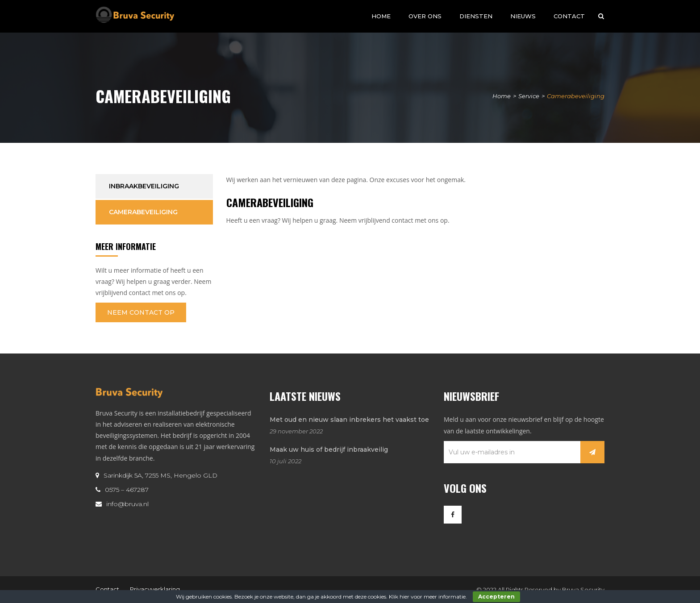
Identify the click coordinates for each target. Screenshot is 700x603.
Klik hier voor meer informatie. (428, 597)
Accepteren (496, 597)
